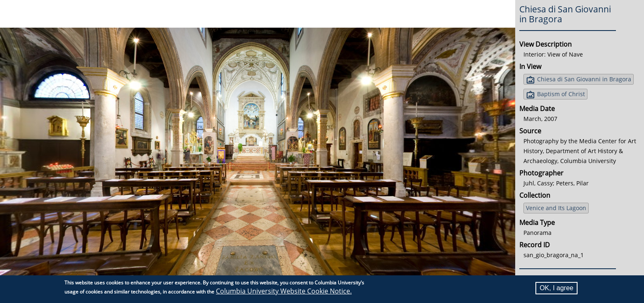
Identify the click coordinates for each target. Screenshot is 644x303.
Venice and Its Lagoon (556, 208)
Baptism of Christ (561, 94)
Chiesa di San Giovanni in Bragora (584, 79)
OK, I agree (556, 288)
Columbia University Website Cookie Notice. (284, 291)
